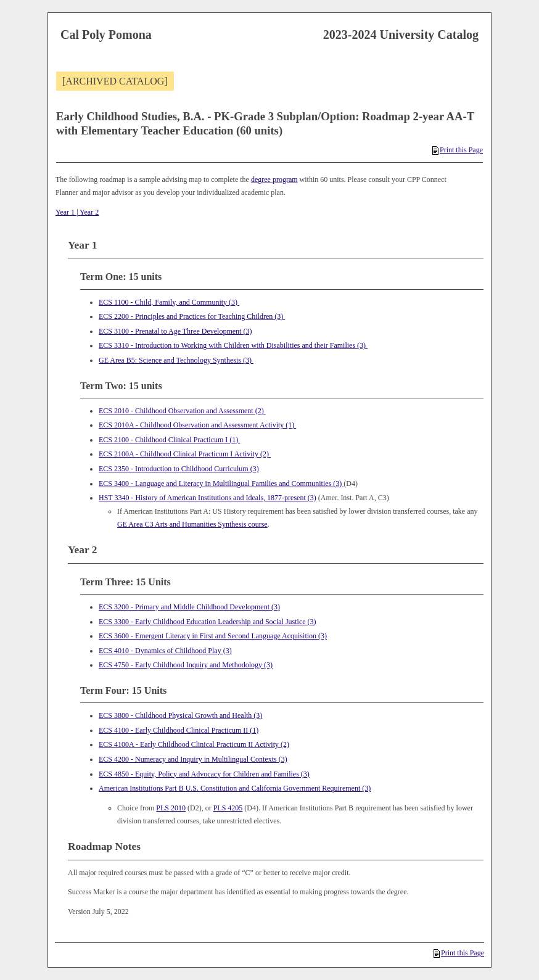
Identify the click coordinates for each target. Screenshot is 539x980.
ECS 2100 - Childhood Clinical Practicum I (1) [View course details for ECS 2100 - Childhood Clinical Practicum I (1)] (169, 440)
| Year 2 (87, 212)
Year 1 (65, 212)
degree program (274, 179)
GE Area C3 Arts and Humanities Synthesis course (192, 524)
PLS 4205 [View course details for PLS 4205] (228, 808)
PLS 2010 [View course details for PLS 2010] (171, 808)
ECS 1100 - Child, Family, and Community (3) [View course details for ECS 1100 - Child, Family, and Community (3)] (169, 302)
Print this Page (458, 150)
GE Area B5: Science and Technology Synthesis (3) (176, 360)
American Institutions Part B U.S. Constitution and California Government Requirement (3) (235, 788)
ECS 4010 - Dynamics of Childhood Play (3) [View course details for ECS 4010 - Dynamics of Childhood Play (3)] (165, 651)
